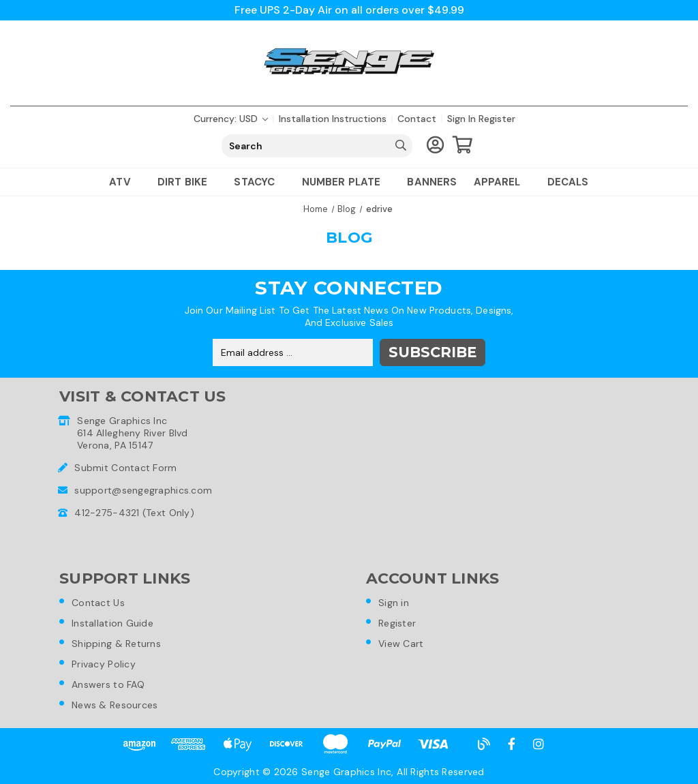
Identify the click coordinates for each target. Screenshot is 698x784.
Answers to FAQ (108, 684)
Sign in (461, 119)
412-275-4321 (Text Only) (134, 513)
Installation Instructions (333, 119)
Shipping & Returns (116, 644)
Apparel (502, 182)
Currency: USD (231, 119)
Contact (417, 119)
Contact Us (98, 603)
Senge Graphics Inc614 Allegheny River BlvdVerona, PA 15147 (133, 433)
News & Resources (115, 705)
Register (497, 119)
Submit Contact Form (125, 468)
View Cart (401, 644)
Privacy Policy (104, 664)
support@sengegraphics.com (143, 490)
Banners (432, 182)
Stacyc (259, 182)
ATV (125, 182)
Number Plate (347, 182)
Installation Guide (112, 623)
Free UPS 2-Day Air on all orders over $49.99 (349, 10)
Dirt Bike (188, 182)
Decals (568, 182)
